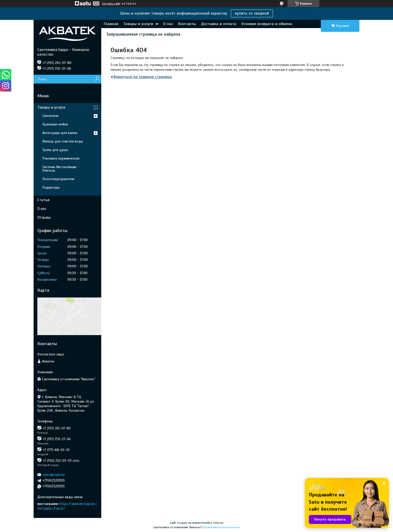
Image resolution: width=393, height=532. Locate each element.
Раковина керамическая (61, 158)
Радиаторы (51, 187)
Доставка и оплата (219, 24)
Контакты (187, 24)
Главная (111, 24)
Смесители (50, 116)
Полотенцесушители (58, 179)
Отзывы (44, 217)
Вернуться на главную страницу (143, 77)
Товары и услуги (138, 24)
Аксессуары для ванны (60, 133)
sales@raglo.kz (54, 475)
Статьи (43, 200)
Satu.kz (218, 523)
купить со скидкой (252, 13)
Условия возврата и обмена (267, 24)
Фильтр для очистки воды (63, 141)
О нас (168, 24)
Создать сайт (111, 4)
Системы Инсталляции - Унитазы (61, 169)
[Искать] (97, 79)
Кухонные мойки (55, 124)
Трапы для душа (55, 150)
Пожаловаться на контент (222, 527)
